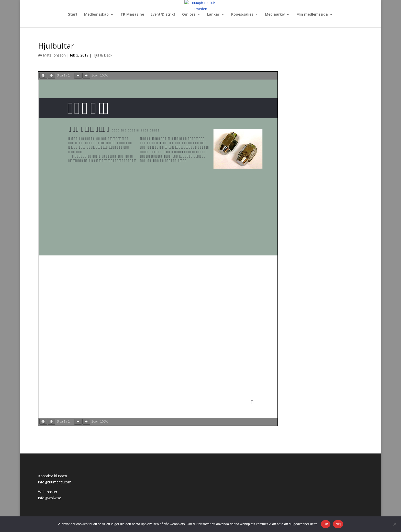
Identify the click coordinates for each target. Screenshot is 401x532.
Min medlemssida (312, 15)
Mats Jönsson (54, 55)
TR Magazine (132, 15)
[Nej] (395, 524)
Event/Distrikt (163, 15)
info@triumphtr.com (55, 482)
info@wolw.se (50, 498)
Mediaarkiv (275, 15)
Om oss (189, 15)
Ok (326, 524)
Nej (338, 524)
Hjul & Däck (102, 55)
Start (73, 15)
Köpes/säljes (242, 15)
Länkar (213, 15)
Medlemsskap (96, 15)
